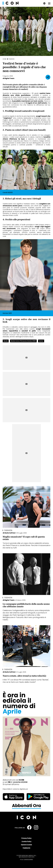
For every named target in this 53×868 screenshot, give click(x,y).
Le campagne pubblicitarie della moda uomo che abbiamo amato (26, 605)
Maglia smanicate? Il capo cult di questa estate (24, 538)
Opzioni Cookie (26, 845)
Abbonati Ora (26, 806)
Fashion (12, 59)
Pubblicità (26, 848)
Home (5, 59)
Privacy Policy (26, 838)
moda (6, 341)
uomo (41, 341)
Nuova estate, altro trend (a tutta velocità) (24, 676)
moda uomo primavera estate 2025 (23, 341)
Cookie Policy (26, 841)
